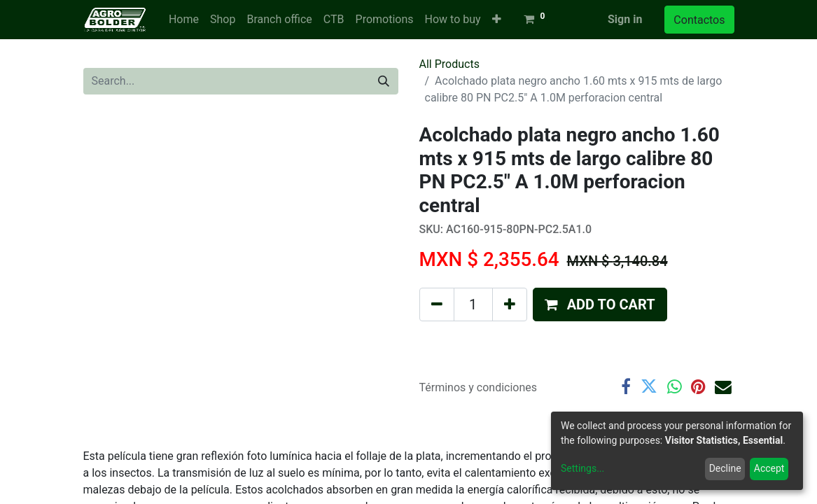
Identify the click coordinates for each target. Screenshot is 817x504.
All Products (449, 64)
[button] (497, 20)
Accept (769, 468)
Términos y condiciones (479, 387)
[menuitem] (184, 20)
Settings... (582, 468)
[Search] (384, 81)
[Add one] (510, 304)
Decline (725, 468)
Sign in (625, 19)
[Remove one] (437, 304)
